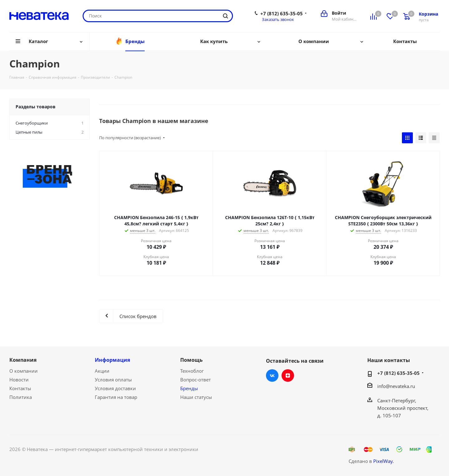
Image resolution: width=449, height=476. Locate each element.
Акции (102, 371)
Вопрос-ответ (196, 380)
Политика (21, 397)
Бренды (189, 388)
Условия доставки (115, 388)
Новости (19, 380)
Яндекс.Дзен (288, 375)
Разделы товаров (36, 107)
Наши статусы (196, 397)
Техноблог (192, 371)
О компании (24, 371)
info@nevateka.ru (396, 386)
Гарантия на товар (116, 397)
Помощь (191, 360)
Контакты (20, 388)
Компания (23, 360)
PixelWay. (384, 461)
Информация (112, 360)
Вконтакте (272, 375)
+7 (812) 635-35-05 (282, 13)
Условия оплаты (113, 380)
